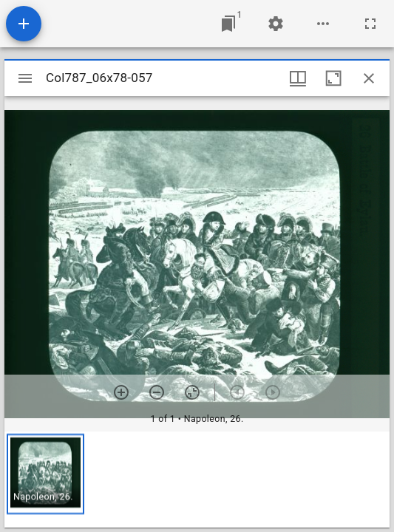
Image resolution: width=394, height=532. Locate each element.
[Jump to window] (228, 24)
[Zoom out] (157, 392)
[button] (45, 474)
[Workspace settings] (276, 24)
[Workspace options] (323, 24)
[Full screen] (370, 24)
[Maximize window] (333, 78)
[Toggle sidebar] (25, 78)
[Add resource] (24, 24)
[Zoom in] (121, 392)
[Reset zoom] (192, 392)
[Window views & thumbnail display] (298, 78)
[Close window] (369, 78)
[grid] (197, 480)
